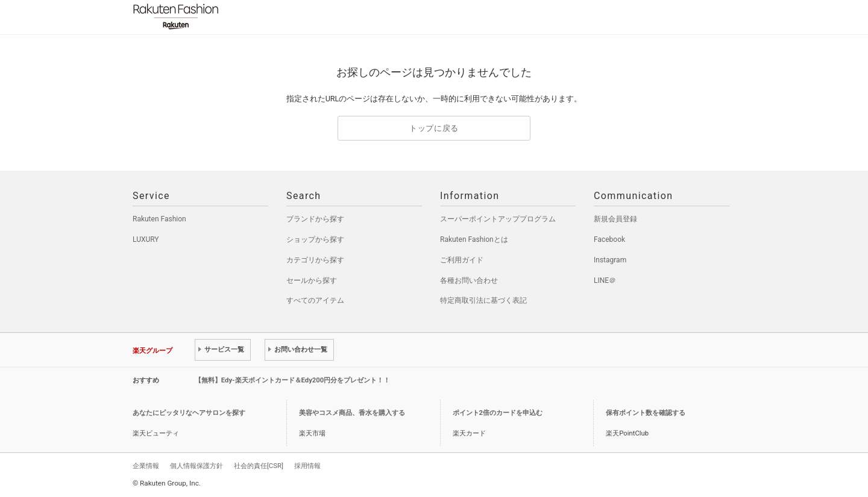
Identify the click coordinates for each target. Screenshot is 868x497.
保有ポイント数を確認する (646, 413)
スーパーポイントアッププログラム (498, 219)
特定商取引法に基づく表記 (483, 300)
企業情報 (146, 466)
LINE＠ (605, 280)
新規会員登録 (615, 219)
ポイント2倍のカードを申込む (498, 413)
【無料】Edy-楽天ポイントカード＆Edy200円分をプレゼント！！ (293, 380)
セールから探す (312, 280)
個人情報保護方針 (197, 466)
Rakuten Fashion (226, 17)
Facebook (609, 239)
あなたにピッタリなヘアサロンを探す (189, 413)
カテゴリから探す (315, 260)
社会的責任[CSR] (259, 466)
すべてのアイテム (315, 300)
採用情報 (307, 466)
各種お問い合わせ (469, 280)
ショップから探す (315, 239)
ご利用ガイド (462, 260)
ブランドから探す (315, 219)
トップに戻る (434, 128)
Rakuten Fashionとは (474, 239)
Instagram (610, 260)
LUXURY (146, 239)
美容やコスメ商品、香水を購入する (352, 413)
